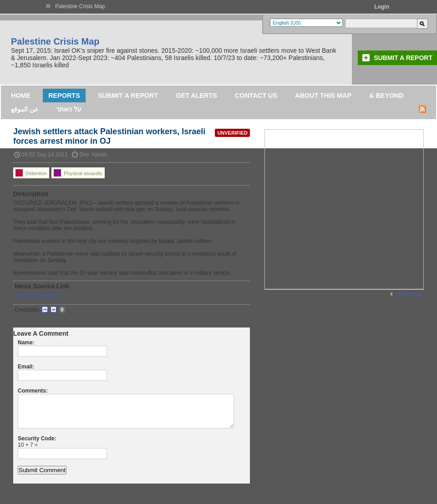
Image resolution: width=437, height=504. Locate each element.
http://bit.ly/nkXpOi (37, 295)
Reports (64, 96)
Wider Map (408, 294)
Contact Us (256, 96)
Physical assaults (78, 173)
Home (21, 96)
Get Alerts (196, 96)
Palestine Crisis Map (80, 6)
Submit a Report (403, 58)
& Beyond (386, 96)
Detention (31, 173)
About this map (323, 96)
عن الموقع (25, 109)
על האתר (69, 109)
